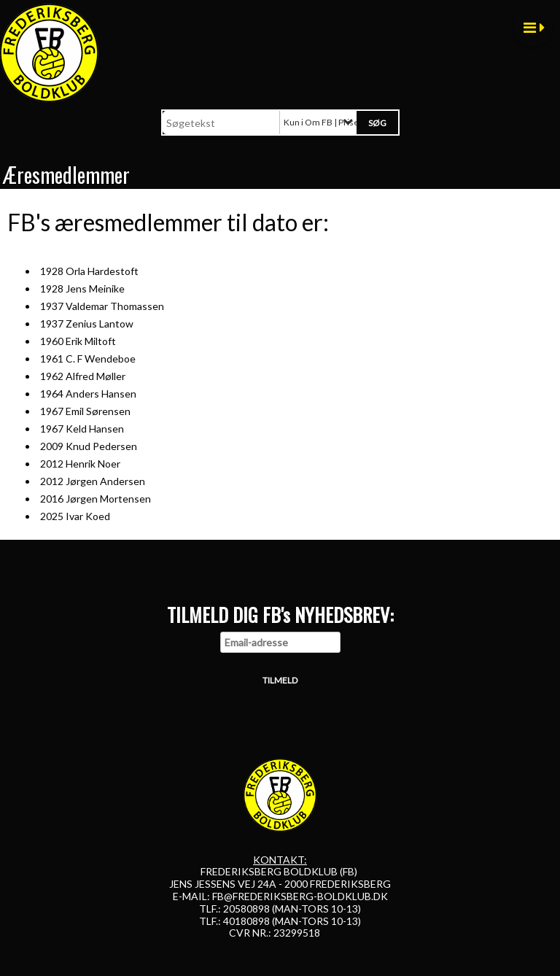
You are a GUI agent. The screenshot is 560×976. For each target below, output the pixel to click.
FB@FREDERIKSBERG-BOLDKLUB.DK (300, 896)
